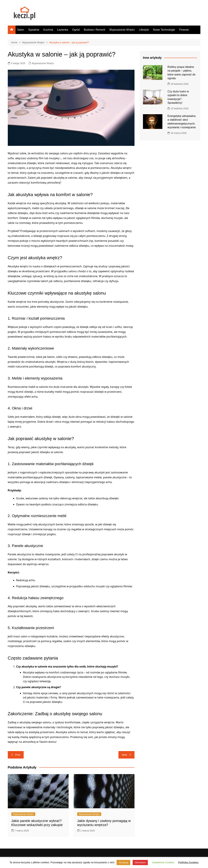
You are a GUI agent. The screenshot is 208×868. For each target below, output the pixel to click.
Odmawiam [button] (140, 863)
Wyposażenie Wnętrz (122, 30)
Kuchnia (48, 30)
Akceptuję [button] (123, 863)
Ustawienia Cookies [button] (163, 862)
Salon (21, 30)
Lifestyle (144, 30)
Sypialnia (34, 30)
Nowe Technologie (164, 30)
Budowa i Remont (94, 30)
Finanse (184, 30)
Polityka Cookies (188, 862)
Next (126, 755)
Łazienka (63, 30)
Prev (16, 755)
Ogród (76, 30)
